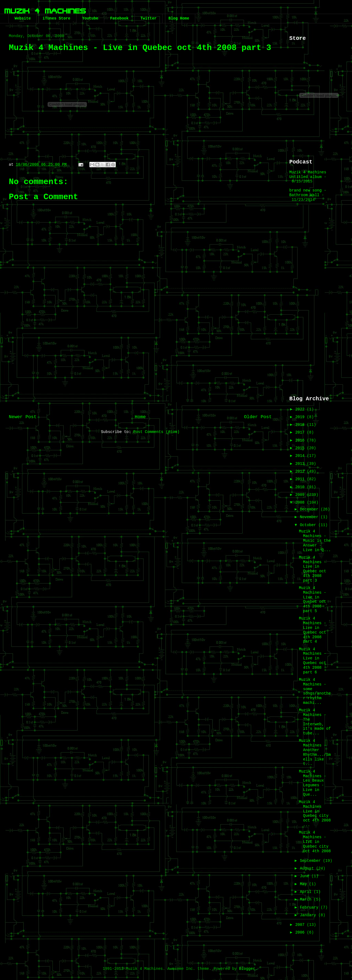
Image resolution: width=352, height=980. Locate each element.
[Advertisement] (140, 365)
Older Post (258, 417)
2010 (301, 487)
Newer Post (23, 417)
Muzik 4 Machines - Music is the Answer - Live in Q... (315, 541)
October (309, 525)
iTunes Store (57, 18)
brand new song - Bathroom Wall (308, 193)
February (310, 907)
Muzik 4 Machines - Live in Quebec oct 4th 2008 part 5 (313, 599)
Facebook (119, 18)
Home (140, 417)
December (310, 509)
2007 (301, 925)
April (307, 892)
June (306, 876)
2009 (301, 495)
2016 (301, 440)
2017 (301, 432)
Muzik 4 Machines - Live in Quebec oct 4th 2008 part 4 (313, 630)
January (309, 915)
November (310, 517)
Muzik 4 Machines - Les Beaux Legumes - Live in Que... (313, 783)
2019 (301, 417)
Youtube (90, 18)
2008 (301, 503)
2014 (301, 456)
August (308, 868)
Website (23, 18)
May (304, 884)
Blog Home (179, 18)
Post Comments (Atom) (156, 432)
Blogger (247, 969)
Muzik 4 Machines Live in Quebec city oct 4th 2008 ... (315, 814)
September (311, 861)
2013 (301, 464)
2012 (301, 471)
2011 (301, 479)
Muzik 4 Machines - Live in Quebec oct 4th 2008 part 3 (313, 569)
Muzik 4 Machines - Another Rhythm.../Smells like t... (315, 752)
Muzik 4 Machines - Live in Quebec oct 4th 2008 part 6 (313, 661)
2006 (301, 932)
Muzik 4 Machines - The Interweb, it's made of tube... (315, 722)
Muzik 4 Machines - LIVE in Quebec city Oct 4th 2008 (315, 842)
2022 (301, 409)
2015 (301, 448)
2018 (301, 425)
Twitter (149, 18)
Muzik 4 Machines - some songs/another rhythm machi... (315, 691)
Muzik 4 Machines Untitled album (308, 175)
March (307, 900)
